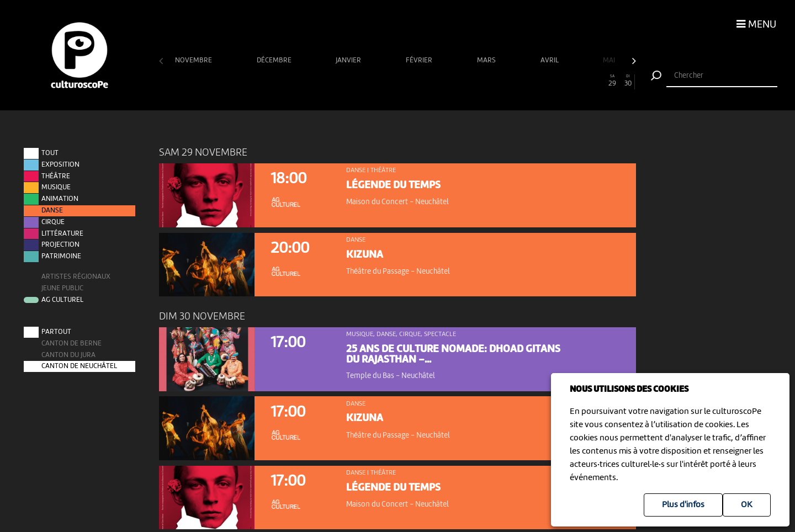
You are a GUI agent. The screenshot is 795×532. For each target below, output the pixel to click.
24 (533, 81)
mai (610, 60)
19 (453, 81)
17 (421, 81)
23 (517, 81)
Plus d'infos (683, 505)
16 (405, 81)
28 (596, 81)
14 (374, 81)
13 (358, 81)
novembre (194, 60)
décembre (275, 60)
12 (342, 81)
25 (549, 81)
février (420, 60)
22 (501, 81)
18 (437, 81)
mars (487, 60)
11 (326, 81)
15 (390, 81)
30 (628, 81)
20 (469, 81)
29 (612, 81)
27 (580, 81)
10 (310, 81)
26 (564, 81)
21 (485, 81)
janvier (349, 60)
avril (550, 60)
